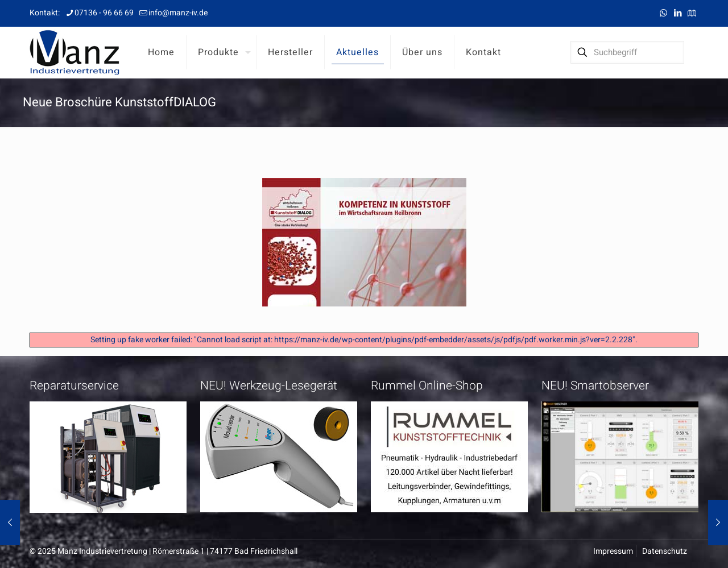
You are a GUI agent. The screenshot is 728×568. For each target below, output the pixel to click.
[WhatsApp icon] (663, 13)
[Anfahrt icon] (692, 13)
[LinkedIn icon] (678, 13)
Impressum (613, 551)
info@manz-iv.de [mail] (178, 13)
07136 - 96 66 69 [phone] (104, 13)
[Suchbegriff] (627, 52)
